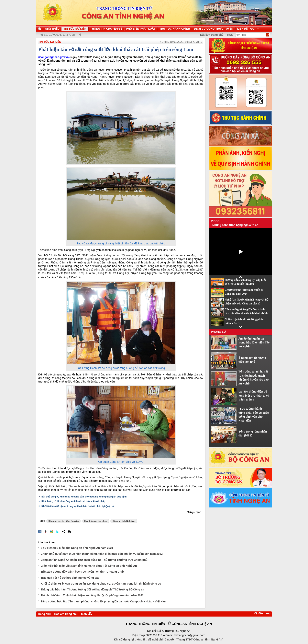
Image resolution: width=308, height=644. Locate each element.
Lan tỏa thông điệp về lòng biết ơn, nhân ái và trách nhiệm (254, 396)
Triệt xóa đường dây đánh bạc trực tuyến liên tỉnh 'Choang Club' (82, 572)
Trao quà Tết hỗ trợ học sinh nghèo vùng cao (70, 578)
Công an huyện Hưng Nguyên (63, 521)
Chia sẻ (63, 532)
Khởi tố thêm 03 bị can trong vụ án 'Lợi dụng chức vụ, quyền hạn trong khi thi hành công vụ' (101, 584)
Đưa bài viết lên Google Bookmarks (52, 532)
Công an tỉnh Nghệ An (124, 521)
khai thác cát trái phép (96, 521)
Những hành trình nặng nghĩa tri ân (235, 225)
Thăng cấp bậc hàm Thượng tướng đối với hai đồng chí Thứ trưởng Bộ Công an (92, 589)
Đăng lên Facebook (40, 532)
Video (215, 221)
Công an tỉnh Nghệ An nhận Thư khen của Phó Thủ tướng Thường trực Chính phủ (94, 560)
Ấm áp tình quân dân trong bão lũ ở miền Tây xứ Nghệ (254, 343)
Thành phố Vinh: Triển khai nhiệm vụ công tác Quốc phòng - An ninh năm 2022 (92, 595)
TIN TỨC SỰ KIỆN (50, 42)
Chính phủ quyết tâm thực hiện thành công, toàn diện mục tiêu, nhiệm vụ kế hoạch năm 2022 (102, 554)
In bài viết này (69, 532)
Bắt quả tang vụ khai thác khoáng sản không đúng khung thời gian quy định (84, 497)
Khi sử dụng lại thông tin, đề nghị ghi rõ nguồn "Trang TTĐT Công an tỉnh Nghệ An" (169, 639)
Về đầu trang (262, 613)
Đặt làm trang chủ (212, 35)
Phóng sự (218, 332)
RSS (230, 35)
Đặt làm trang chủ (66, 614)
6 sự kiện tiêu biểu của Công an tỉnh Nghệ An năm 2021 (77, 548)
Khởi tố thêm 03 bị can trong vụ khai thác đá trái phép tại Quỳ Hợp (78, 506)
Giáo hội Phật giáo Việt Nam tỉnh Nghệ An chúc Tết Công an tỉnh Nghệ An (89, 566)
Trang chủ (44, 614)
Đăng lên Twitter (58, 532)
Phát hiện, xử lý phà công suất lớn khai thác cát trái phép (73, 501)
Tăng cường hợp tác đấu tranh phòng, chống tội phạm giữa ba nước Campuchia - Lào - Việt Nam (104, 601)
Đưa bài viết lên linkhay (46, 532)
